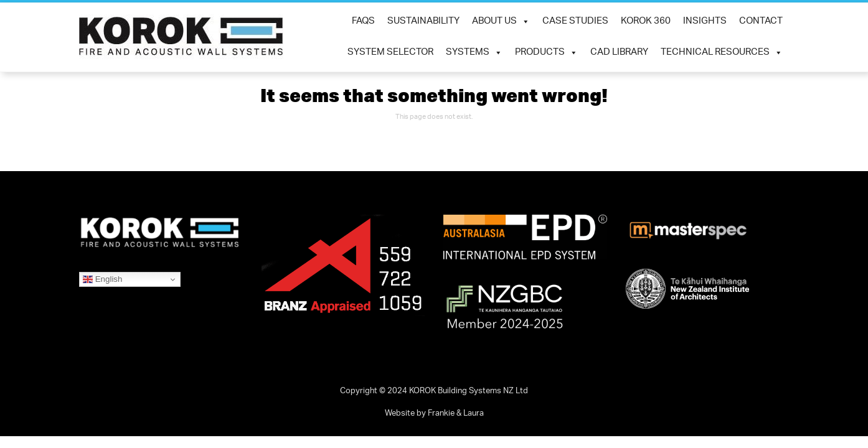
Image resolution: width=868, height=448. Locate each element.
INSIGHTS (705, 21)
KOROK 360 (646, 21)
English (102, 279)
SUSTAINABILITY (423, 21)
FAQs (363, 21)
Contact (761, 21)
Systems (474, 53)
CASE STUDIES (575, 21)
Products (546, 53)
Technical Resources (722, 53)
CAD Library (619, 53)
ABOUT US (501, 22)
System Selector (390, 53)
